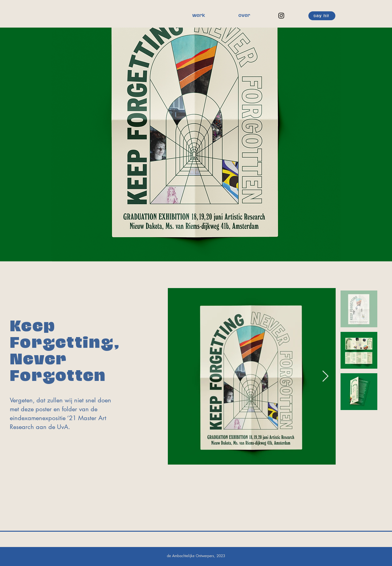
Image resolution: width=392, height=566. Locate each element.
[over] (244, 16)
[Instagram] (281, 15)
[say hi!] (322, 16)
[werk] (198, 16)
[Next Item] (325, 376)
